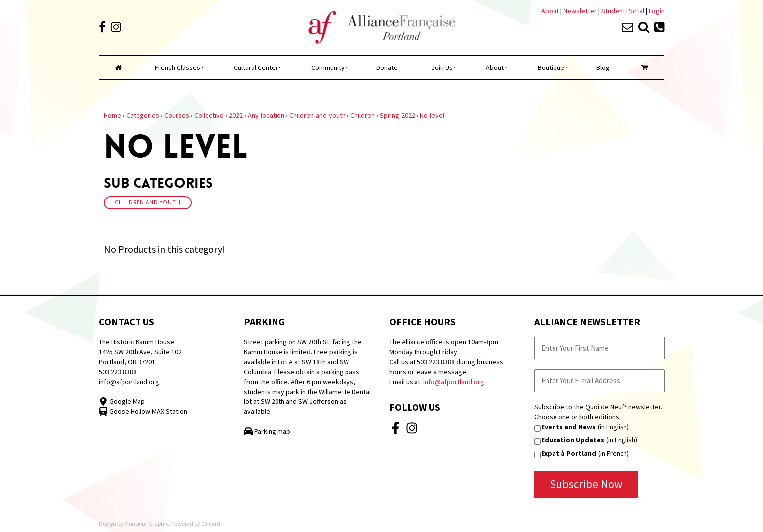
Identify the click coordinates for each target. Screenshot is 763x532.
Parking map (267, 431)
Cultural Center (256, 67)
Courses (177, 115)
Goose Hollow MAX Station (143, 411)
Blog (603, 67)
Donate (387, 67)
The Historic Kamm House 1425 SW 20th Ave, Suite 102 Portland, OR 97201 (140, 352)
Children (363, 115)
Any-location (266, 115)
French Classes (177, 67)
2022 (236, 115)
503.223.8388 (118, 372)
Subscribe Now (586, 484)
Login (657, 11)
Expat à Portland (569, 453)
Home (112, 115)
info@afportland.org (129, 382)
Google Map (122, 401)
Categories (143, 115)
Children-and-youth (317, 115)
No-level (432, 115)
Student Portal (623, 11)
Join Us (442, 67)
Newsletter (581, 11)
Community (328, 67)
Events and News (568, 427)
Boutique (551, 67)
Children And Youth (148, 202)
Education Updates (573, 440)
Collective (209, 115)
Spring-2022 (397, 115)
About (550, 11)
